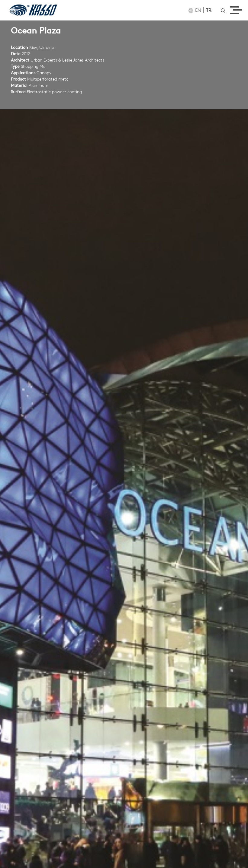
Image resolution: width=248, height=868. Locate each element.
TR (209, 11)
